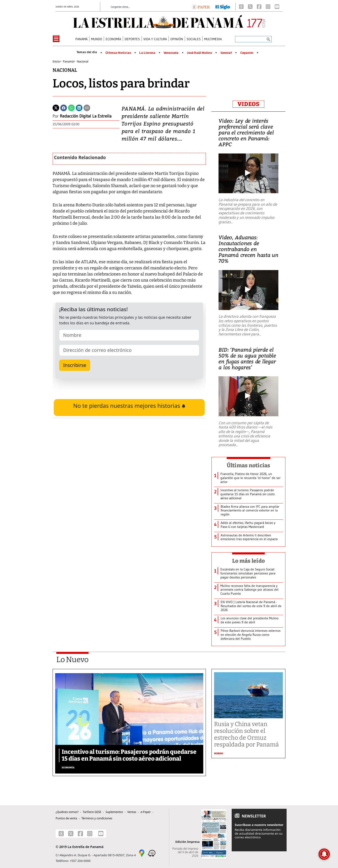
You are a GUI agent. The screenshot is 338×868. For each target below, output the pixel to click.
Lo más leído (248, 561)
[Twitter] (56, 107)
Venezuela (171, 53)
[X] (250, 7)
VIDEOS (248, 104)
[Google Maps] (142, 853)
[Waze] (152, 853)
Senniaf (226, 53)
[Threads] (241, 7)
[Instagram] (268, 7)
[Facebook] (259, 7)
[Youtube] (277, 7)
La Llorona (147, 53)
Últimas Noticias (118, 53)
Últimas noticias (249, 465)
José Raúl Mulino (199, 53)
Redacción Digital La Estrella (86, 116)
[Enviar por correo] (87, 107)
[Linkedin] (79, 107)
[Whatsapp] (71, 107)
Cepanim (247, 53)
